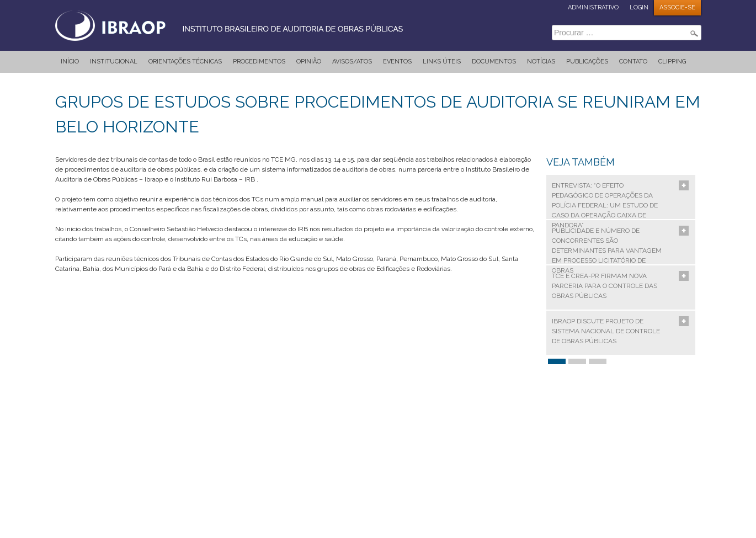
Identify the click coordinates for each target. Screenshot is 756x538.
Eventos (397, 62)
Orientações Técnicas (185, 62)
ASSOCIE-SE (677, 7)
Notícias (541, 62)
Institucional (114, 62)
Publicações (587, 62)
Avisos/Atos (352, 62)
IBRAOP (240, 25)
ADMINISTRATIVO (593, 7)
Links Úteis (442, 62)
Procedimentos (259, 62)
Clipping (672, 62)
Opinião (309, 62)
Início (70, 62)
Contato (633, 62)
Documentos (494, 62)
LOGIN (639, 7)
